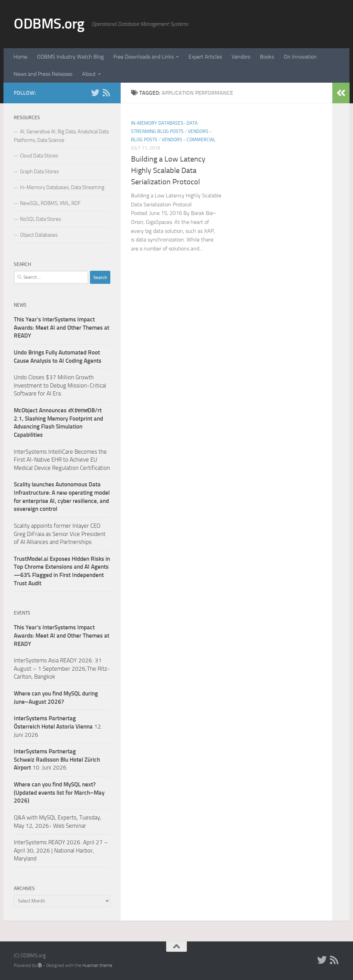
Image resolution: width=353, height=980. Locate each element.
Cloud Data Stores (39, 156)
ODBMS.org (49, 24)
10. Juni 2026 (57, 759)
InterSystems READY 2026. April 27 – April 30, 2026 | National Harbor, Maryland (61, 850)
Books (267, 57)
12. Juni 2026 (58, 726)
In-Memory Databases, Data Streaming (62, 187)
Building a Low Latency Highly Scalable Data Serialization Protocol (168, 171)
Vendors (241, 57)
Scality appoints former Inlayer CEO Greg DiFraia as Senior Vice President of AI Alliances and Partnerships (60, 534)
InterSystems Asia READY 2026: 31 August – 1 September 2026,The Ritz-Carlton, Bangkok (62, 668)
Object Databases (39, 235)
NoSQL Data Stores (41, 219)
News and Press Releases (43, 74)
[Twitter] (95, 93)
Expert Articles (205, 57)
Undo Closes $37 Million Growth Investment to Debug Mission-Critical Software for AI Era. (60, 385)
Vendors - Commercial (189, 140)
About (89, 74)
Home (20, 57)
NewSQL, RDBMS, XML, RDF (50, 203)
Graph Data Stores (39, 172)
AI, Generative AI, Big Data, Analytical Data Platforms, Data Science (61, 136)
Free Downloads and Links (144, 57)
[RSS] (106, 93)
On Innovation (300, 57)
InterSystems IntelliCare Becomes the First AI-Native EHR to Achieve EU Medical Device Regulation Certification (62, 460)
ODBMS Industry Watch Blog (70, 57)
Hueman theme (97, 965)
